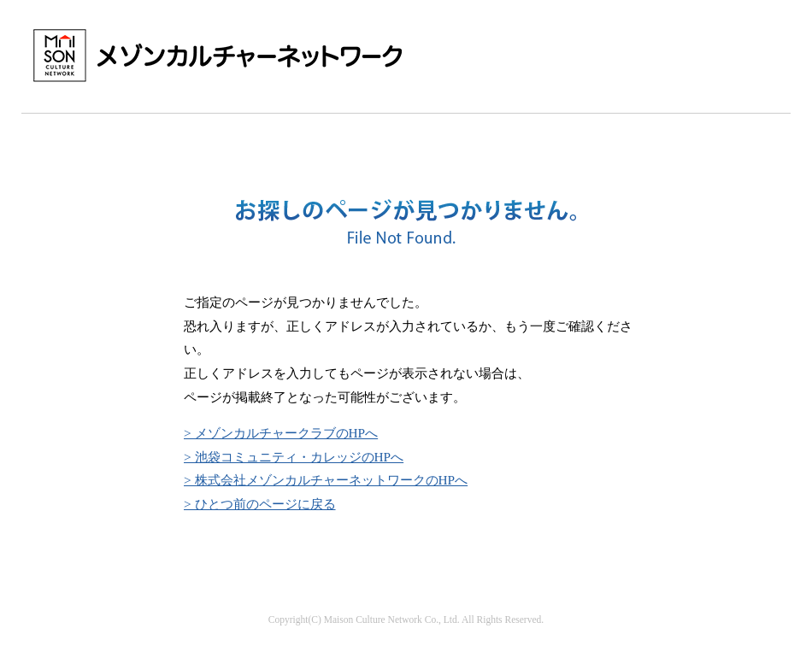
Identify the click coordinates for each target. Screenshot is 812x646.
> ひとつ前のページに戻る (260, 504)
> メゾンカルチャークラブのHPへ (281, 433)
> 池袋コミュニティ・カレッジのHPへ (294, 457)
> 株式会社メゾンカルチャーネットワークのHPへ (326, 480)
